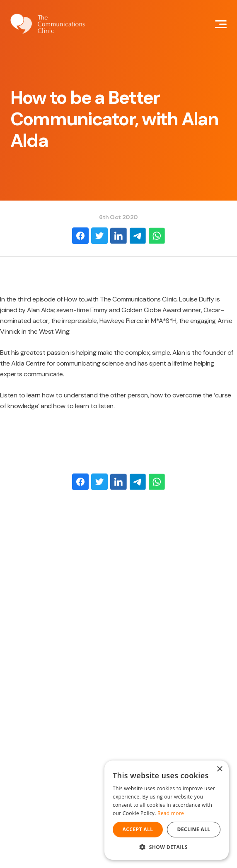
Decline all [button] (194, 829)
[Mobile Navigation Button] (221, 24)
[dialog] (167, 810)
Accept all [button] (138, 829)
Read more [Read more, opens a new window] (171, 813)
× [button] (219, 769)
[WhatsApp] (157, 236)
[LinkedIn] (118, 236)
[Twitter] (99, 236)
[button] (167, 847)
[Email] (138, 236)
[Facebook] (80, 236)
